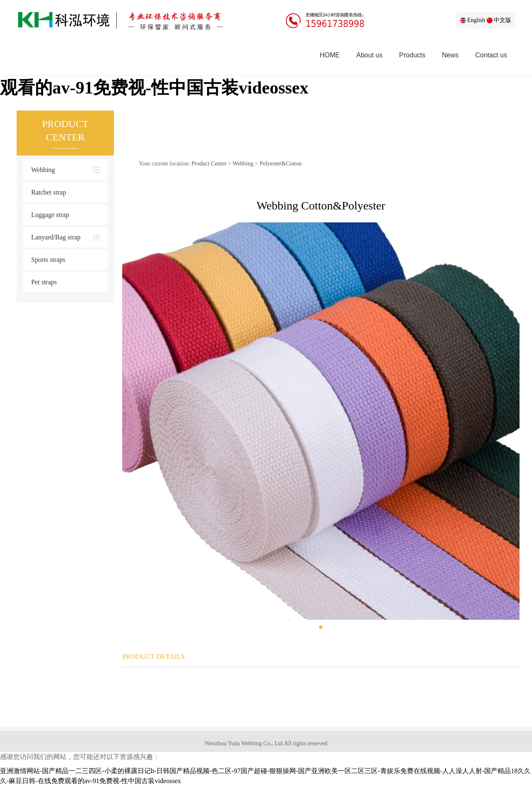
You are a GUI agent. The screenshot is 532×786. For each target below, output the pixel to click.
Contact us (491, 55)
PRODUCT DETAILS (154, 657)
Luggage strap (50, 215)
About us (369, 55)
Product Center (209, 164)
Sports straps (48, 260)
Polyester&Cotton (281, 164)
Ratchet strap (49, 192)
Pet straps (44, 282)
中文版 (499, 20)
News (451, 55)
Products (412, 55)
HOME (330, 55)
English (473, 20)
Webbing (243, 164)
